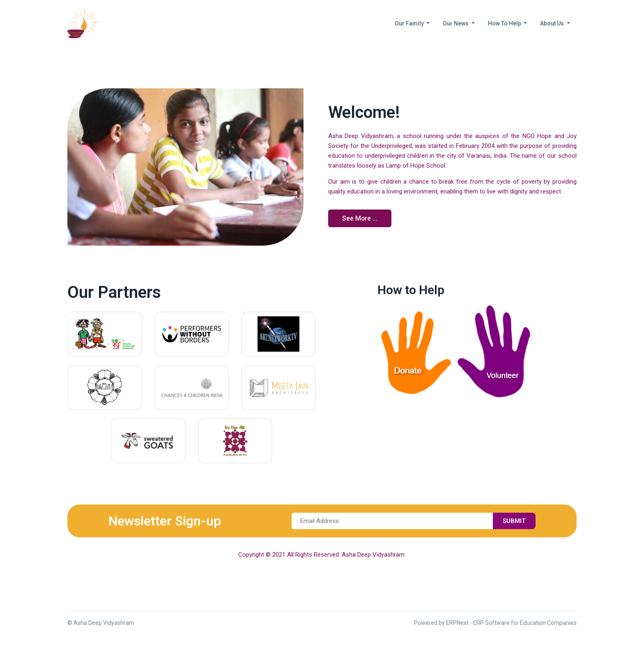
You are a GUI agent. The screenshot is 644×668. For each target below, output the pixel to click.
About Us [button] (553, 23)
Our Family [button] (410, 23)
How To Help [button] (505, 23)
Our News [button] (456, 23)
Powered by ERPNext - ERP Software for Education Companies (495, 623)
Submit (514, 521)
